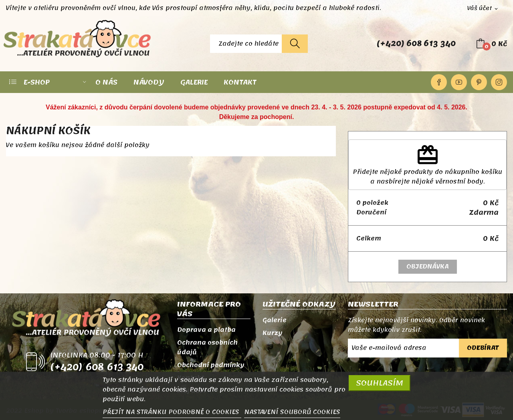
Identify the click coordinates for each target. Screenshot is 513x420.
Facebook (439, 82)
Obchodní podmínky (211, 365)
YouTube (459, 82)
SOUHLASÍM (380, 383)
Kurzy (273, 333)
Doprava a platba (206, 330)
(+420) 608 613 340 (416, 44)
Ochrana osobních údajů (207, 347)
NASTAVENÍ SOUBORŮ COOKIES (292, 412)
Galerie (275, 320)
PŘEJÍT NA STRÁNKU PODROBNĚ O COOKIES (172, 412)
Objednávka (428, 267)
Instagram (499, 82)
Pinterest (479, 82)
